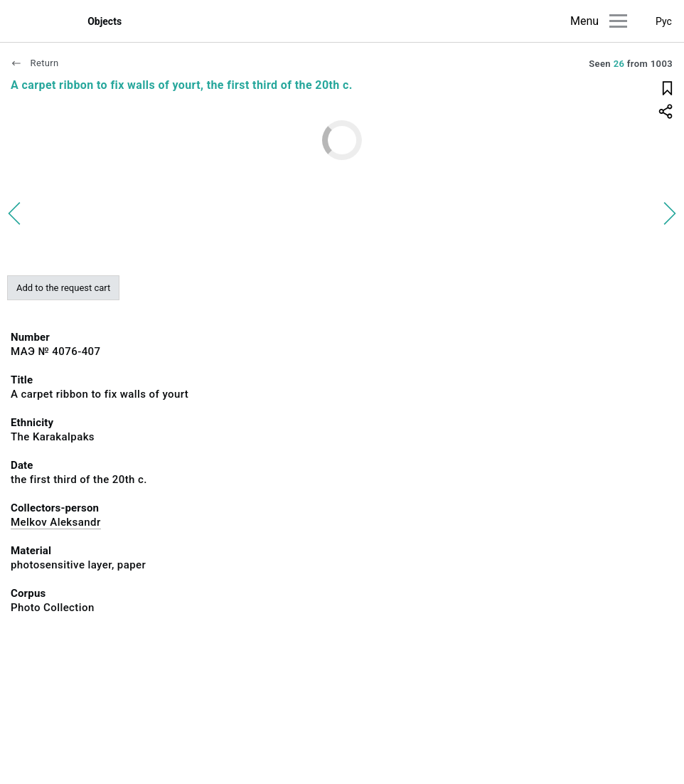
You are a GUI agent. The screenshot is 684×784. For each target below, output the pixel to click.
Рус (664, 21)
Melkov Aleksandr (56, 522)
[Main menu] (618, 21)
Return (35, 63)
